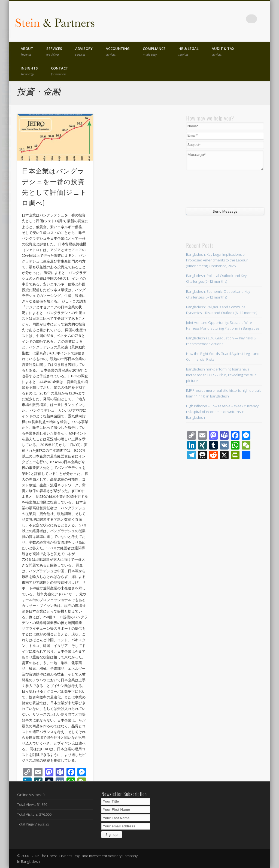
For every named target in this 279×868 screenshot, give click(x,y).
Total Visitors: (28, 814)
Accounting (118, 51)
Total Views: (27, 804)
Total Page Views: (31, 824)
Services (54, 51)
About (27, 51)
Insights (29, 71)
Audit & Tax (223, 51)
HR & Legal (189, 51)
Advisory (84, 51)
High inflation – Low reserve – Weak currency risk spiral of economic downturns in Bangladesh (222, 412)
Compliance (154, 51)
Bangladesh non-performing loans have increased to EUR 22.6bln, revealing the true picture (221, 375)
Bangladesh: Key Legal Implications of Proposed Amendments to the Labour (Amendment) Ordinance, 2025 (217, 260)
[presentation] (219, 188)
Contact (60, 71)
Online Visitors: (30, 795)
